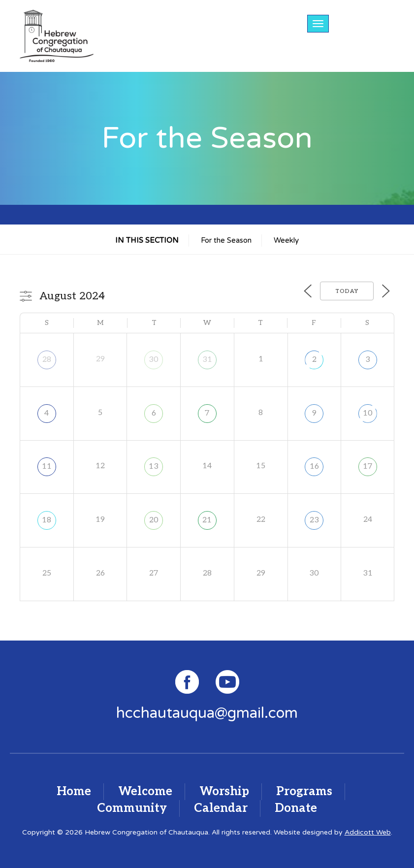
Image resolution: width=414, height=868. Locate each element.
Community (132, 808)
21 (207, 520)
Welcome (145, 791)
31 (207, 360)
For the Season (226, 240)
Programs (304, 791)
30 (154, 360)
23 (314, 520)
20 (154, 520)
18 (47, 520)
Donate (296, 808)
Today (347, 291)
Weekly (286, 240)
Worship (224, 791)
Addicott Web (368, 832)
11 (47, 466)
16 (314, 466)
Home (74, 791)
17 (367, 466)
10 (368, 413)
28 (47, 360)
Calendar (221, 808)
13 (154, 466)
